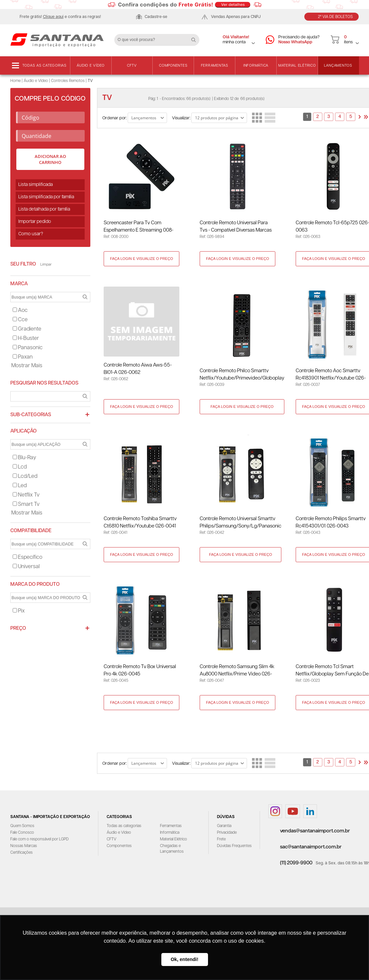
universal (26, 567)
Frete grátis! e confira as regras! (60, 17)
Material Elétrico (297, 65)
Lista (270, 118)
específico (27, 557)
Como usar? (31, 234)
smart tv (26, 504)
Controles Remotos (68, 81)
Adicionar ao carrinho (50, 159)
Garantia (224, 827)
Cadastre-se (156, 17)
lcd (20, 467)
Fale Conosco (22, 834)
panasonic (28, 348)
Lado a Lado (257, 118)
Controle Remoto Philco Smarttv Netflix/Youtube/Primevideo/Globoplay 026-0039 (243, 375)
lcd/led (25, 476)
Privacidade (227, 834)
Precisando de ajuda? (299, 40)
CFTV (132, 65)
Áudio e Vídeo (91, 65)
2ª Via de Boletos (335, 17)
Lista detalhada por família (44, 209)
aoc (20, 310)
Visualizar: (181, 118)
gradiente (27, 329)
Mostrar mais (27, 366)
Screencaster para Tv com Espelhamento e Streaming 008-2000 (139, 227)
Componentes (173, 65)
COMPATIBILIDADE (31, 531)
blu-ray (24, 458)
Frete (221, 841)
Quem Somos (22, 827)
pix (19, 611)
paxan (23, 357)
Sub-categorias (31, 415)
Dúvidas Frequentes (234, 847)
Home (15, 81)
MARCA (19, 284)
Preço (18, 628)
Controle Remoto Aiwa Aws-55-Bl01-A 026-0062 (138, 369)
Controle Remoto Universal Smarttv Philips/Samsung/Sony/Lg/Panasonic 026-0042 (241, 524)
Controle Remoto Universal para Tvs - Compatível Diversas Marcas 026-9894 (236, 227)
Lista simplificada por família (46, 197)
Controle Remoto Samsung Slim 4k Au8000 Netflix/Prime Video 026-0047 (238, 672)
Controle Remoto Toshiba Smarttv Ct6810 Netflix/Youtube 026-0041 (140, 523)
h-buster (26, 338)
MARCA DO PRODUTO (35, 584)
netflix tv (26, 495)
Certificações (21, 854)
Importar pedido (35, 222)
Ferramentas (215, 65)
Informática (256, 65)
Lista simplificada (35, 185)
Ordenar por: (114, 118)
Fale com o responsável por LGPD (39, 841)
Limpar (46, 264)
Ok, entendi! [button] (184, 959)
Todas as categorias (44, 65)
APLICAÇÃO (23, 431)
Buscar (196, 37)
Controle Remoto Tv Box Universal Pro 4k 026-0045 (140, 671)
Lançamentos (338, 65)
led (20, 486)
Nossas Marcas (24, 847)
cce (20, 320)
